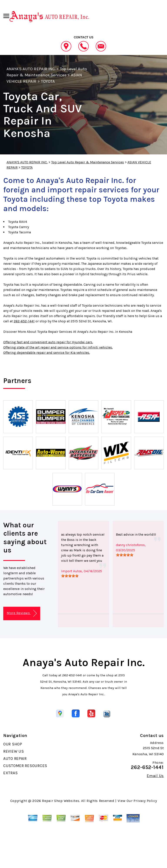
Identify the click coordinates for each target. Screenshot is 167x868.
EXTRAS (10, 773)
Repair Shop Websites (61, 801)
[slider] (70, 576)
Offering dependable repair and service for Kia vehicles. (47, 353)
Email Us (155, 776)
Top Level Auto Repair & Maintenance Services (88, 162)
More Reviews (22, 613)
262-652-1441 (24, 321)
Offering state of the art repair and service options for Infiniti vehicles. (58, 347)
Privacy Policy (145, 801)
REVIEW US (13, 751)
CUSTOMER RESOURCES (25, 766)
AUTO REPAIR (15, 759)
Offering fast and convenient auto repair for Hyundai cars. (48, 342)
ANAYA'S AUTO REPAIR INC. (31, 69)
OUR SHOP (13, 744)
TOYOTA (48, 81)
